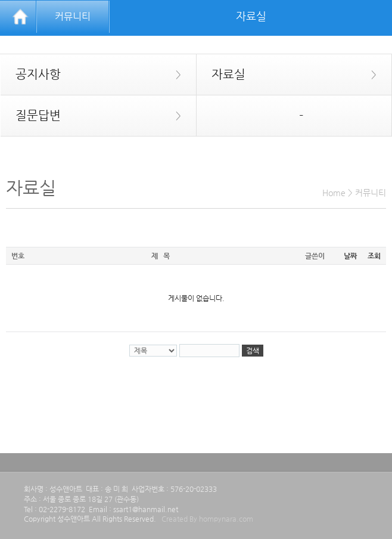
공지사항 (91, 75)
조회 (374, 256)
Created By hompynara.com (207, 519)
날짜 (350, 256)
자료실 (287, 75)
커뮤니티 (73, 16)
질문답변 (91, 116)
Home (334, 193)
